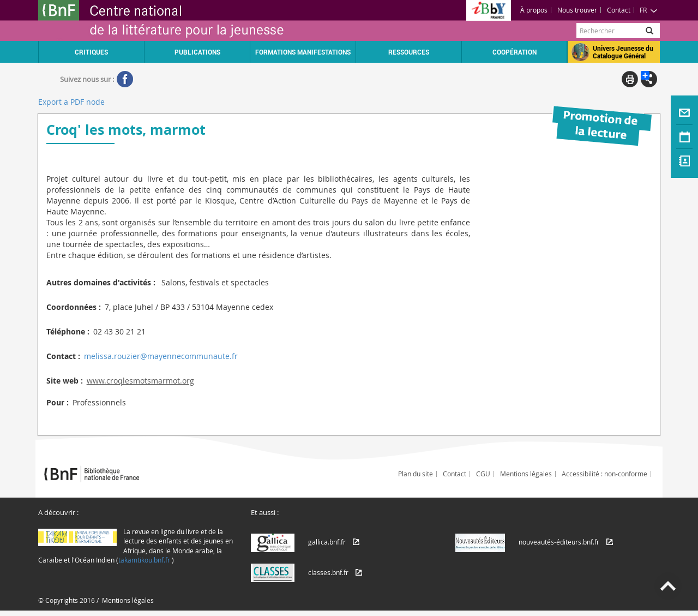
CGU (483, 474)
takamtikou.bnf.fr (144, 560)
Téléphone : (68, 331)
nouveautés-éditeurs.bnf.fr (559, 542)
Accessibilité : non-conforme (604, 474)
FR (649, 10)
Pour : (58, 402)
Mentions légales (526, 474)
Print (630, 79)
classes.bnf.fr (328, 572)
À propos (534, 10)
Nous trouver (577, 10)
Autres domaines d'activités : (101, 282)
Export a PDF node (71, 102)
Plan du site (416, 474)
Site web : (65, 381)
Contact (619, 10)
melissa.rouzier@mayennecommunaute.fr (161, 356)
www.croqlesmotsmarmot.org (140, 381)
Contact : (63, 356)
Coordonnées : (74, 307)
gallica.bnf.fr (327, 542)
